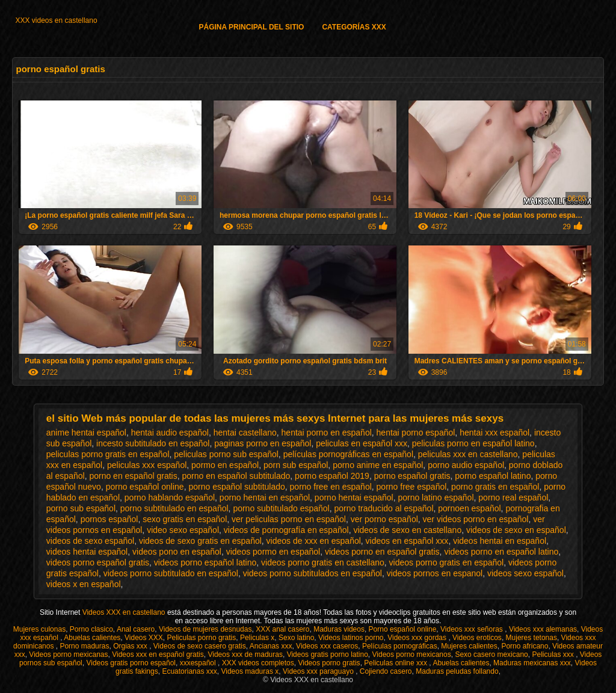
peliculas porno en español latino (473, 443)
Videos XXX (144, 638)
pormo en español (225, 465)
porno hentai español (354, 497)
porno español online (145, 487)
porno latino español (436, 497)
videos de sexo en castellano (407, 530)
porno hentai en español (265, 497)
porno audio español (466, 465)
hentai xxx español (494, 433)
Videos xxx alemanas (543, 629)
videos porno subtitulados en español (313, 573)
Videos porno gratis (329, 663)
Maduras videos (339, 629)
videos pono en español (177, 552)
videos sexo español (525, 573)
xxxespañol (199, 663)
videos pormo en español (273, 552)
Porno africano (525, 646)
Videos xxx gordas (418, 638)
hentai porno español (416, 433)
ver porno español (384, 519)
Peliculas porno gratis (202, 638)
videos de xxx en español (314, 541)
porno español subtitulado (236, 487)
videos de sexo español (90, 541)
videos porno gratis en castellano (323, 562)
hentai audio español (170, 433)
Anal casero (136, 629)
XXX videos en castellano (56, 20)
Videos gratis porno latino (328, 654)
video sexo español (183, 530)
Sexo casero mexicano (491, 654)
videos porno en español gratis (382, 552)
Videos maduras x (250, 671)
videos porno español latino (205, 562)
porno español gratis (412, 476)
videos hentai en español (500, 541)
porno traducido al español (384, 508)
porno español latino (493, 476)
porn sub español (296, 465)
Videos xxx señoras (473, 629)
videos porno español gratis (98, 562)
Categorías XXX (354, 27)
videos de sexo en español (516, 530)
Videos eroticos (477, 638)
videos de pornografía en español (286, 530)
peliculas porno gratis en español (108, 454)
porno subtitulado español (281, 508)
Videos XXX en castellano (125, 612)
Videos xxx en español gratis (158, 654)
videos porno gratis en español (447, 562)
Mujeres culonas (39, 629)
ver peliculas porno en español (289, 519)
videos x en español (84, 584)
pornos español (109, 519)
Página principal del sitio (251, 27)
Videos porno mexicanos (412, 654)
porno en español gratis (133, 476)
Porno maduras (84, 646)
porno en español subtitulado (236, 476)
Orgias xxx (131, 646)
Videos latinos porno (351, 638)
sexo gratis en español (185, 519)
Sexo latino (296, 638)
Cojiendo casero (386, 671)
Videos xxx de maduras (245, 654)
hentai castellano (245, 433)
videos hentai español (87, 552)
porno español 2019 (332, 476)
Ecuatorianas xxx (189, 671)
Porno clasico (91, 629)
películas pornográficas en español (348, 454)
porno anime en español (378, 465)
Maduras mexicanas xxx (532, 663)
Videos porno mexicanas (68, 654)
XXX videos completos (258, 663)
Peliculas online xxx (396, 663)
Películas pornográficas (400, 646)
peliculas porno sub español (226, 454)
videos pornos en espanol (435, 573)
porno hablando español (170, 497)
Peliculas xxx (554, 654)
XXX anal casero (282, 629)
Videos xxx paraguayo (319, 671)
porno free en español (331, 487)
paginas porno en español (263, 443)
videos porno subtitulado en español (171, 573)
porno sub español (81, 508)
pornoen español (469, 508)
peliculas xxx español (147, 465)
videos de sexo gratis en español (200, 541)
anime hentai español (86, 433)
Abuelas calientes (92, 638)
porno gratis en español (495, 487)
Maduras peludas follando (457, 671)
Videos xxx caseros (327, 646)
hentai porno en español (327, 433)
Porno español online (403, 629)
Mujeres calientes (469, 646)
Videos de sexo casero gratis (200, 646)
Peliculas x (257, 638)
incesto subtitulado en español (153, 443)
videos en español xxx (407, 541)
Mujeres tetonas (531, 638)
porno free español (412, 487)
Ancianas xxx (271, 646)
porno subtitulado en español (174, 508)
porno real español (513, 497)
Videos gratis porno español (131, 663)
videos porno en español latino (501, 552)
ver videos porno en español (476, 519)
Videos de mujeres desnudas (205, 629)
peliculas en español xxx (362, 443)
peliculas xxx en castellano (468, 454)
